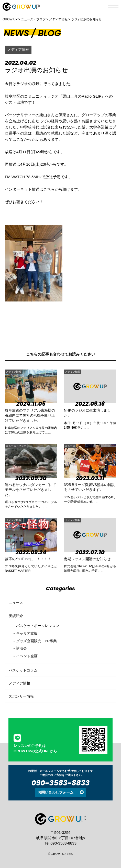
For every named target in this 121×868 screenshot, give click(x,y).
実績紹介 (16, 616)
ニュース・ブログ (16, 446)
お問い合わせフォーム (56, 792)
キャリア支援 (27, 633)
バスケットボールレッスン (38, 626)
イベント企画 (27, 656)
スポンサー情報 (21, 696)
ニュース (70, 446)
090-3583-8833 (61, 783)
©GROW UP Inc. (61, 854)
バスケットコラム (23, 670)
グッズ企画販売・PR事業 (36, 641)
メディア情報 (18, 49)
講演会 (21, 648)
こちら (49, 189)
